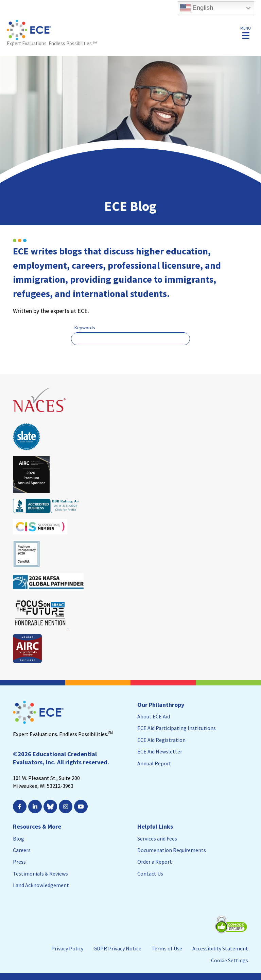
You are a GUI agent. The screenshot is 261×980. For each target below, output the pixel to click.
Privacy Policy (67, 948)
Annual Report (154, 763)
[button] (246, 32)
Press (19, 862)
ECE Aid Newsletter (160, 751)
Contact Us (150, 874)
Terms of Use (167, 948)
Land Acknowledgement (41, 885)
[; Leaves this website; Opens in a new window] (82, 807)
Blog (19, 838)
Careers (22, 850)
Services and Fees (157, 838)
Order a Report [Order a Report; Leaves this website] (155, 862)
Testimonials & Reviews (40, 874)
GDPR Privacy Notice (117, 948)
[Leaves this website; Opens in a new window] (40, 415)
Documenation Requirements (172, 850)
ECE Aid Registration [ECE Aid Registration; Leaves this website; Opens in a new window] (161, 740)
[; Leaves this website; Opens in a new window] (21, 807)
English (196, 8)
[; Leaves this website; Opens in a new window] (66, 807)
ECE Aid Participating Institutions (177, 728)
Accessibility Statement (220, 948)
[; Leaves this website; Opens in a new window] (36, 807)
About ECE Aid (154, 716)
